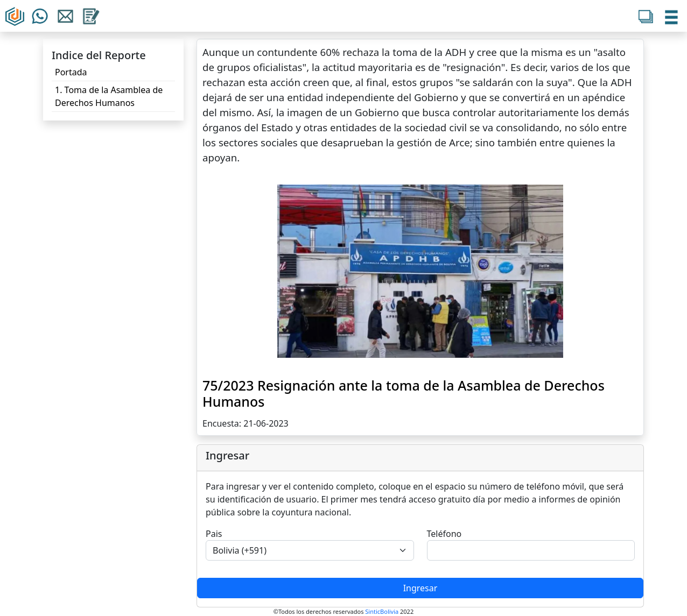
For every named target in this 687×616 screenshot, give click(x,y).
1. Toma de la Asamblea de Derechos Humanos (109, 96)
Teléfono (444, 534)
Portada (71, 72)
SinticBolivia (382, 611)
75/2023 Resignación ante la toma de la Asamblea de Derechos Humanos (404, 393)
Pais (214, 534)
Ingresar (420, 588)
